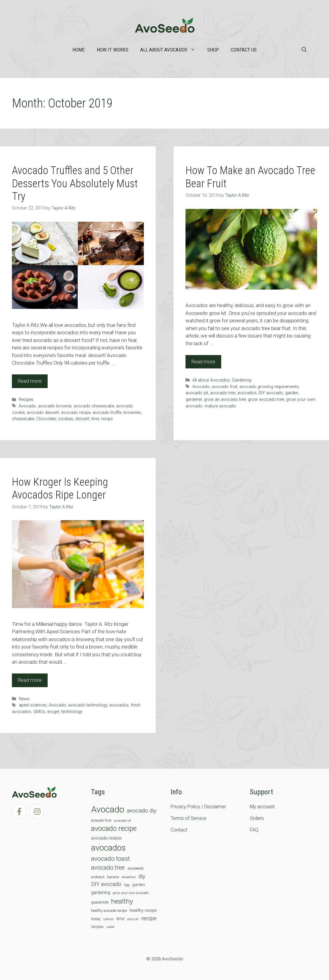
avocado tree (223, 393)
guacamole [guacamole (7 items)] (100, 902)
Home (79, 50)
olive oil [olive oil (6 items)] (133, 919)
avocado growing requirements (269, 387)
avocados (247, 393)
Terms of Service (188, 818)
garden (292, 393)
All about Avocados (171, 50)
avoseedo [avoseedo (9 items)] (136, 868)
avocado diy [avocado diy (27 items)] (142, 811)
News (24, 699)
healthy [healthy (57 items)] (122, 901)
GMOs (39, 712)
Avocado (27, 406)
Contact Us (244, 50)
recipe (107, 419)
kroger (53, 712)
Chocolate (46, 419)
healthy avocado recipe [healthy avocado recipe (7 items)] (109, 911)
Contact (179, 830)
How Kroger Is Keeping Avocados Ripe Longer (60, 489)
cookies (66, 419)
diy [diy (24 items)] (142, 876)
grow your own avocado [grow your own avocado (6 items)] (131, 893)
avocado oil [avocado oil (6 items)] (123, 820)
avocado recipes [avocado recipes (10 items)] (106, 838)
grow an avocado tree (225, 400)
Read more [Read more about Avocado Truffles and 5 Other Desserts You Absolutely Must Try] (30, 381)
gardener (194, 400)
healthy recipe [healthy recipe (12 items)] (143, 910)
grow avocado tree (266, 400)
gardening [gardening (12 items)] (101, 893)
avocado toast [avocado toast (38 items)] (110, 859)
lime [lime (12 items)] (120, 919)
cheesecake (23, 419)
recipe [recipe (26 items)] (149, 918)
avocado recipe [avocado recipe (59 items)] (114, 829)
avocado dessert (43, 413)
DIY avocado (271, 393)
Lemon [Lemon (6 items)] (109, 919)
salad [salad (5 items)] (110, 927)
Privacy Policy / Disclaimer (198, 807)
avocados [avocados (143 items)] (108, 848)
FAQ (254, 830)
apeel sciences (33, 705)
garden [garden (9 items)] (139, 885)
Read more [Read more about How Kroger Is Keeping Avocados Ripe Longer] (30, 680)
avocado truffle (107, 413)
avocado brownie (55, 406)
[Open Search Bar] (304, 50)
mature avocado (220, 406)
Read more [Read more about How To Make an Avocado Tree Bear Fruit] (203, 362)
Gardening (242, 380)
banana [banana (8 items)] (113, 877)
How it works (113, 50)
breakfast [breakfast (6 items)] (129, 877)
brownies (132, 413)
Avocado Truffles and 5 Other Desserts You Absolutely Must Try (75, 183)
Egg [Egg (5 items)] (127, 885)
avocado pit (197, 393)
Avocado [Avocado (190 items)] (108, 809)
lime (95, 419)
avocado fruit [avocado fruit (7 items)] (101, 820)
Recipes (26, 400)
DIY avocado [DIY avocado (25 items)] (106, 884)
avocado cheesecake (94, 406)
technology (72, 712)
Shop (213, 50)
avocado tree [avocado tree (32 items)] (108, 868)
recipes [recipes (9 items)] (97, 927)
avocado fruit (224, 387)
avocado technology (88, 705)
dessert (82, 419)
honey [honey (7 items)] (96, 919)
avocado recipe (76, 413)
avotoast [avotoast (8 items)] (98, 877)
